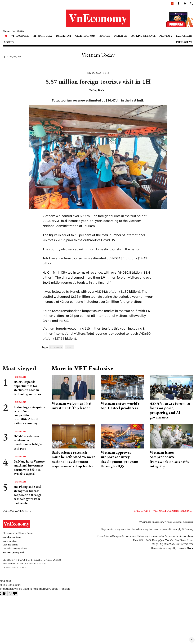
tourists (69, 347)
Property (166, 36)
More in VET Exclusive (82, 368)
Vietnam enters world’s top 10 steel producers (120, 406)
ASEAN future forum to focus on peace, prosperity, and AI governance (170, 410)
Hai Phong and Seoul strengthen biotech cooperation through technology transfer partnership (28, 495)
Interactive (184, 42)
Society (9, 42)
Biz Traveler (184, 36)
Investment (64, 36)
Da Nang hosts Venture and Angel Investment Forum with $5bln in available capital (29, 467)
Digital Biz (121, 36)
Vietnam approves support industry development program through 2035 (119, 459)
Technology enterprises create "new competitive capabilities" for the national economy (29, 415)
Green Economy (85, 36)
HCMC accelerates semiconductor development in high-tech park (28, 442)
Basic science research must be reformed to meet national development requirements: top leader (73, 459)
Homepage (12, 57)
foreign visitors (56, 347)
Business (105, 36)
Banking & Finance (143, 36)
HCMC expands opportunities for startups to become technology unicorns (27, 388)
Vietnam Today (42, 36)
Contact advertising (17, 511)
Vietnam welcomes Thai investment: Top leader (72, 406)
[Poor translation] (13, 593)
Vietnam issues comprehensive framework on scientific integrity (169, 459)
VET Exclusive (20, 36)
